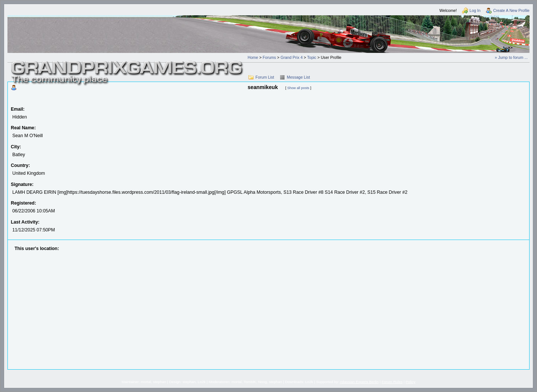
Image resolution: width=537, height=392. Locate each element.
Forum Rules (392, 382)
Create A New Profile (511, 10)
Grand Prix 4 (291, 57)
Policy (411, 382)
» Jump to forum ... (511, 57)
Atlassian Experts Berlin (359, 382)
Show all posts (298, 88)
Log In (475, 10)
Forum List (265, 77)
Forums (269, 57)
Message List (298, 77)
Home (253, 57)
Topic (312, 57)
